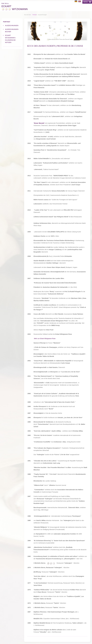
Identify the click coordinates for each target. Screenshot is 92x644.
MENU (87, 2)
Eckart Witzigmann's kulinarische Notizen (10, 39)
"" (39, 123)
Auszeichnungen (12, 26)
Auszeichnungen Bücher (12, 30)
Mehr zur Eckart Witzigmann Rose (45, 339)
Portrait (34, 15)
